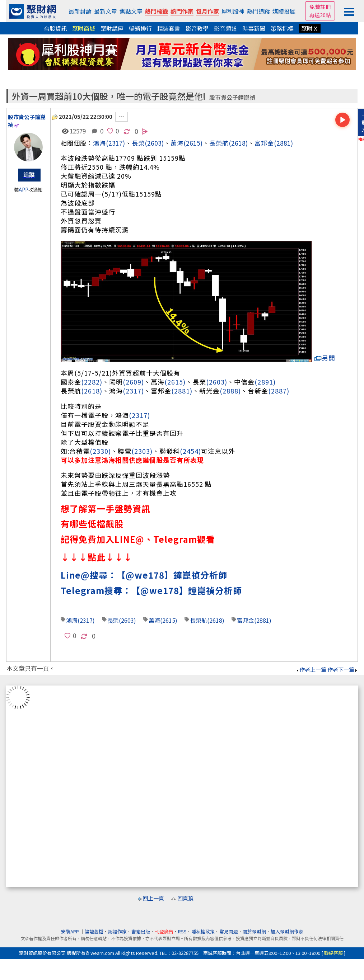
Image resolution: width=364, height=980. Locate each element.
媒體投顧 (284, 11)
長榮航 (219, 143)
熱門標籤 (157, 11)
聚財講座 (112, 28)
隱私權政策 (203, 931)
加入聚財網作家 (287, 931)
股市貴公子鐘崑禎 (232, 97)
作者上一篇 (311, 670)
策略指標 (282, 28)
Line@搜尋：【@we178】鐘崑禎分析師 (144, 575)
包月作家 (207, 11)
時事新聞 (254, 28)
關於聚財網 (254, 931)
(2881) (284, 143)
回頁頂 (185, 898)
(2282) (92, 382)
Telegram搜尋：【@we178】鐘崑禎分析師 (151, 590)
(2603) (154, 143)
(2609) (133, 382)
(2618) (238, 143)
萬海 (177, 143)
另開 (325, 358)
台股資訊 (55, 28)
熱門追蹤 (258, 11)
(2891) (265, 382)
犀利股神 (233, 11)
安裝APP (71, 931)
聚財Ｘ (310, 28)
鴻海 (99, 143)
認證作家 (117, 931)
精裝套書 (169, 28)
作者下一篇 (343, 670)
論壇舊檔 (94, 931)
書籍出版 (141, 931)
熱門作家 (182, 11)
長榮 (113, 620)
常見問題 (229, 931)
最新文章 (106, 11)
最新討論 (80, 11)
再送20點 (320, 15)
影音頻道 (225, 28)
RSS (182, 931)
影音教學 (197, 28)
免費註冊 (320, 7)
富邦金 (264, 143)
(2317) (116, 143)
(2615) (193, 143)
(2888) (230, 391)
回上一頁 (153, 898)
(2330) (100, 451)
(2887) (279, 391)
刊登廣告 (164, 931)
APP (24, 190)
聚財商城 (84, 28)
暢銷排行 (140, 28)
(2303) (142, 451)
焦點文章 (131, 11)
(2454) (190, 451)
